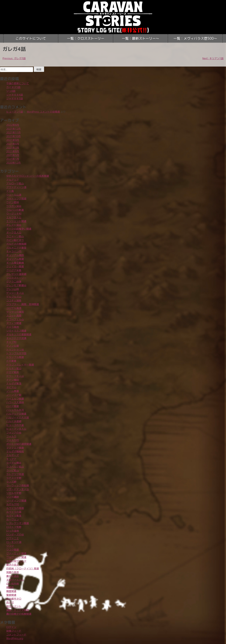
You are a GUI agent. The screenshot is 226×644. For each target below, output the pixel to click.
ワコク (10, 546)
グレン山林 (13, 289)
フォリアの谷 (14, 433)
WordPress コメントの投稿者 (43, 112)
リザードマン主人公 (18, 489)
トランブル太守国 (16, 353)
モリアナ (11, 459)
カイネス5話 (13, 87)
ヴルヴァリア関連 (16, 557)
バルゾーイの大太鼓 (18, 417)
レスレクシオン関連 (18, 523)
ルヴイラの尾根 (15, 508)
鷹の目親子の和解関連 (19, 614)
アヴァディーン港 (16, 187)
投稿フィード (14, 631)
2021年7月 (13, 148)
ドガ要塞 (11, 361)
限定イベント (14, 606)
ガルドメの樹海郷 (16, 244)
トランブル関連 (15, 357)
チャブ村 (11, 342)
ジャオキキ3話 (15, 98)
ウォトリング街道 (16, 199)
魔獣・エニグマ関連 (18, 610)
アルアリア (13, 180)
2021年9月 (13, 140)
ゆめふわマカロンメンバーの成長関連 (28, 176)
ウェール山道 (14, 195)
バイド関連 (13, 406)
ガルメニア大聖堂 (16, 248)
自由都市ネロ (14, 599)
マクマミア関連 (15, 448)
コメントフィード (16, 635)
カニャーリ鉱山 (15, 236)
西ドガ (10, 602)
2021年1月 (13, 159)
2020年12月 (13, 163)
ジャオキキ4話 (15, 95)
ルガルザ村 (13, 504)
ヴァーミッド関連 (16, 553)
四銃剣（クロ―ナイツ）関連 (23, 568)
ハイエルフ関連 (15, 399)
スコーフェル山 (15, 319)
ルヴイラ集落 (14, 516)
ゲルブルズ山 (14, 297)
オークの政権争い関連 (19, 229)
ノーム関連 (13, 391)
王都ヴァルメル (15, 580)
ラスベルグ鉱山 (15, 467)
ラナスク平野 (14, 478)
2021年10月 (13, 136)
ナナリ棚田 (13, 380)
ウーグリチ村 (14, 214)
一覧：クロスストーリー (86, 38)
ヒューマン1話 (15, 112)
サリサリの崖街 (15, 312)
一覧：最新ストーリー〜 (140, 38)
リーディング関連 (16, 501)
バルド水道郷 (14, 421)
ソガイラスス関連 (16, 331)
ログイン (11, 627)
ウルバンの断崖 (15, 210)
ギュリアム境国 (15, 255)
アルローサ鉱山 (15, 183)
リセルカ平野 (14, 493)
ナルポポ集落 (14, 384)
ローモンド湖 (14, 542)
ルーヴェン (13, 519)
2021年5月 (13, 155)
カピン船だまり (15, 240)
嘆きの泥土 (13, 565)
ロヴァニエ (13, 538)
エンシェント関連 (16, 221)
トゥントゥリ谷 (15, 350)
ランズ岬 (11, 482)
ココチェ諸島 (14, 300)
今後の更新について (18, 83)
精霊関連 (11, 591)
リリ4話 (11, 91)
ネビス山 (11, 387)
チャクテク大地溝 (16, 338)
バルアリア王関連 (16, 414)
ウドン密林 (13, 202)
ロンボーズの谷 (15, 535)
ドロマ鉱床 (13, 372)
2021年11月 (13, 132)
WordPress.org (15, 638)
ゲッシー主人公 (15, 293)
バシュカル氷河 (15, 410)
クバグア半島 (14, 270)
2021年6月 (13, 151)
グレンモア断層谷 (16, 285)
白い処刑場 (13, 584)
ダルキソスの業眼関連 (19, 334)
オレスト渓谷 (14, 225)
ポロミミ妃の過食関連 (19, 444)
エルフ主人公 (14, 217)
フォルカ (11, 436)
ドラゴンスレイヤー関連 (20, 365)
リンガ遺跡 (13, 497)
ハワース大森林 (15, 402)
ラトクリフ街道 (15, 474)
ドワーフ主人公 (15, 376)
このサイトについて (31, 38)
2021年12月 (13, 129)
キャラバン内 (14, 251)
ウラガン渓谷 (14, 206)
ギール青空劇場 (15, 263)
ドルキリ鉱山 (14, 368)
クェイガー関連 (15, 266)
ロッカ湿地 (13, 531)
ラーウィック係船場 (18, 485)
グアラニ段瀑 (14, 282)
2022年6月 (13, 125)
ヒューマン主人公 (16, 429)
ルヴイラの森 (14, 512)
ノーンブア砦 (14, 395)
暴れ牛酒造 (13, 576)
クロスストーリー (16, 278)
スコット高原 (14, 316)
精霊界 (10, 587)
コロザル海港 (14, 308)
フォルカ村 (13, 440)
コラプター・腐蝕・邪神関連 (23, 304)
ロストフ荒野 (14, 527)
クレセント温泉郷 (16, 274)
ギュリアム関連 (15, 259)
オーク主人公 (14, 232)
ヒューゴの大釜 (15, 425)
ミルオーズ (13, 455)
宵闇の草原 (13, 572)
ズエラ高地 (13, 327)
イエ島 (10, 191)
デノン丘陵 (13, 346)
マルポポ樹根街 (15, 451)
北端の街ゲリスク (16, 561)
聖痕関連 (11, 595)
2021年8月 (13, 144)
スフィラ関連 (14, 323)
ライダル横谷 (14, 463)
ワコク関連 (13, 550)
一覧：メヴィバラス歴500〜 (195, 38)
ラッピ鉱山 (13, 470)
